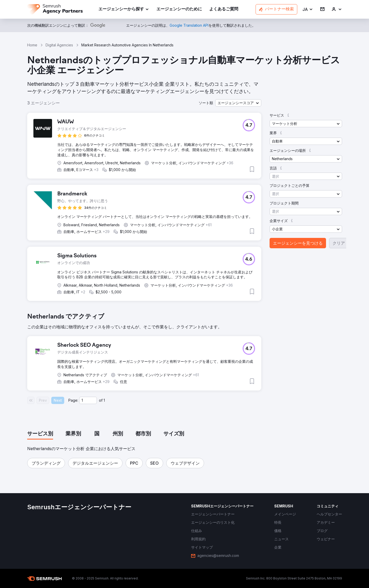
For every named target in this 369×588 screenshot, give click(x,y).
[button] (308, 9)
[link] (179, 9)
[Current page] (88, 400)
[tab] (40, 434)
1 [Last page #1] (104, 400)
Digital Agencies (59, 45)
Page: (73, 400)
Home (32, 45)
